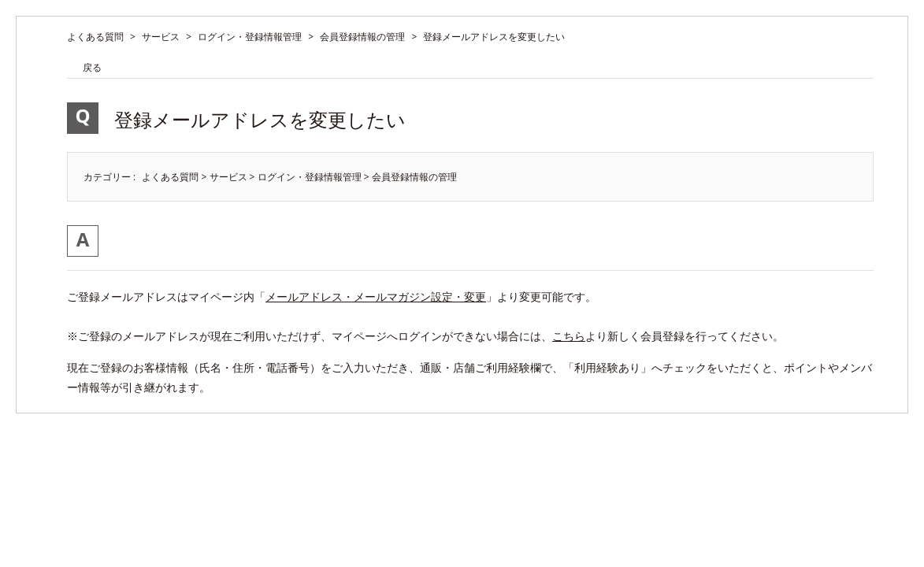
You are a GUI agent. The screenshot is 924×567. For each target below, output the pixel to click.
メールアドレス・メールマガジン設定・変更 (376, 296)
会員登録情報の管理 (362, 37)
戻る (92, 67)
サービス (161, 37)
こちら (569, 336)
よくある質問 (95, 37)
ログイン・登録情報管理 (250, 37)
